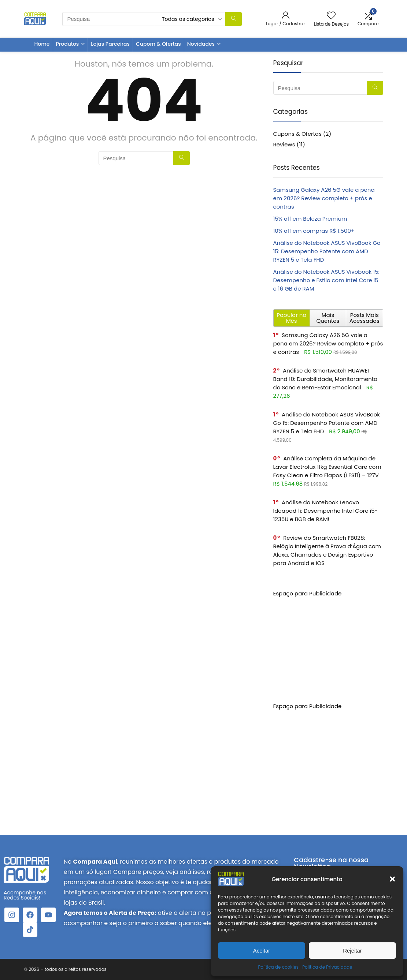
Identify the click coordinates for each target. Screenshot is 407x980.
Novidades (201, 44)
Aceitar (262, 951)
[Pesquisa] (234, 19)
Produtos (68, 44)
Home (42, 44)
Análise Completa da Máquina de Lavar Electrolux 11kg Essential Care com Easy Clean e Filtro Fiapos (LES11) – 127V (327, 467)
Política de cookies (278, 967)
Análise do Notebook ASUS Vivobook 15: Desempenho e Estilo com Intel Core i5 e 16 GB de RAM (326, 280)
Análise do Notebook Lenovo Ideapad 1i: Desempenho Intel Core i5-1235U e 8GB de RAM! (325, 511)
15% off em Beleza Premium (310, 219)
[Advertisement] (328, 643)
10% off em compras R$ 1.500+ (314, 231)
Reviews (284, 144)
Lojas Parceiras (110, 44)
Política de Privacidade (327, 967)
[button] (392, 879)
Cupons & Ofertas (298, 134)
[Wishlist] (331, 16)
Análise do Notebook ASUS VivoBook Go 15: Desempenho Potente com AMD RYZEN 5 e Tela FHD (327, 251)
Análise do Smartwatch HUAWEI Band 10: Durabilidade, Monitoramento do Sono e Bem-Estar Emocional (325, 379)
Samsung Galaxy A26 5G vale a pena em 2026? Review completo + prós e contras (324, 198)
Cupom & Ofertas (158, 44)
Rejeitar (352, 951)
